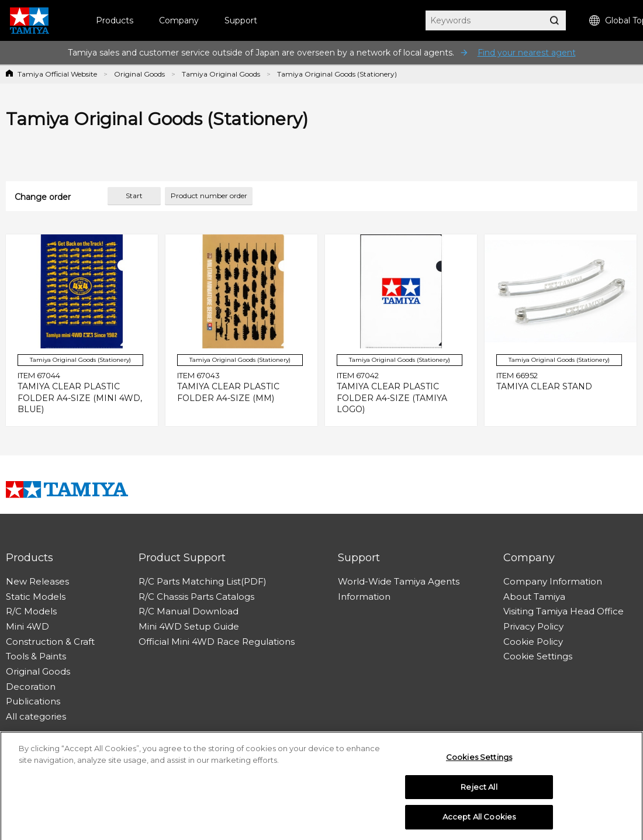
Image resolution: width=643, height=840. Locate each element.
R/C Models (31, 611)
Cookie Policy (533, 642)
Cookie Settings (538, 656)
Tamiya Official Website (57, 74)
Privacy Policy (533, 626)
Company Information (553, 581)
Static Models (36, 597)
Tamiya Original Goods (221, 74)
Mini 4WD (27, 626)
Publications (33, 701)
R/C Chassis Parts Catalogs (196, 597)
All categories (36, 716)
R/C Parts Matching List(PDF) (203, 581)
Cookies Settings (479, 760)
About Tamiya (534, 597)
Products (115, 20)
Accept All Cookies (479, 820)
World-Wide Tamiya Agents (399, 581)
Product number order (209, 196)
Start (134, 196)
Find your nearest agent (527, 53)
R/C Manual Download (189, 611)
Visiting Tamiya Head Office (564, 611)
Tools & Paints (36, 656)
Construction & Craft (50, 642)
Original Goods (139, 74)
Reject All (479, 790)
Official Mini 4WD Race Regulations (217, 642)
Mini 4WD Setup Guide (189, 626)
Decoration (31, 687)
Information (364, 597)
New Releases (37, 581)
